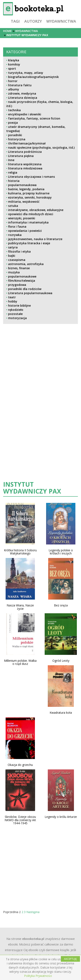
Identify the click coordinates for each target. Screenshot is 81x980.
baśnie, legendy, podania (26, 189)
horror (13, 81)
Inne (11, 160)
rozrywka (15, 235)
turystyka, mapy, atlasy (26, 73)
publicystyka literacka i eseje (29, 243)
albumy (14, 89)
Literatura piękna (21, 156)
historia (14, 181)
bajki (12, 256)
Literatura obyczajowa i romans (31, 177)
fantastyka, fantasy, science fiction (34, 118)
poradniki (15, 135)
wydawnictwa (61, 21)
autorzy (33, 21)
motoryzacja (17, 318)
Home (7, 31)
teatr (12, 297)
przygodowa (17, 285)
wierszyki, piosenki (22, 218)
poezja (13, 123)
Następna (33, 912)
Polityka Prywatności (38, 976)
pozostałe (15, 314)
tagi (15, 21)
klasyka (14, 60)
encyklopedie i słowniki (25, 114)
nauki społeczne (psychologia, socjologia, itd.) (41, 147)
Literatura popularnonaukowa (30, 293)
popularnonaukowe (22, 276)
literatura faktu (20, 85)
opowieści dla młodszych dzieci (31, 214)
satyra (13, 247)
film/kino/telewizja (22, 281)
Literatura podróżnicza (25, 152)
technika (14, 110)
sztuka (13, 206)
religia (13, 172)
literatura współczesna (25, 164)
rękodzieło (16, 310)
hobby (13, 301)
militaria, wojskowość (24, 202)
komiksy (14, 64)
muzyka (14, 272)
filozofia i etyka (19, 251)
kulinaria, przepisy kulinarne (29, 193)
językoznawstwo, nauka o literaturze (35, 239)
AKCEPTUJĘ (70, 959)
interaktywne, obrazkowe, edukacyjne (36, 210)
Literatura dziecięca (23, 98)
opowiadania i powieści (25, 231)
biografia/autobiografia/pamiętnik (33, 77)
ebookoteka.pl (33, 939)
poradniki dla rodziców (25, 289)
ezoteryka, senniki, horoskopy (30, 197)
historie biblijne (19, 305)
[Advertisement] (38, 363)
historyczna (17, 139)
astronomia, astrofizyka (26, 264)
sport (12, 69)
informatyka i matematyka (28, 222)
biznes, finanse (19, 268)
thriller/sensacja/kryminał (27, 143)
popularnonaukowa (22, 185)
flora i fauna (17, 226)
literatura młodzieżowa (25, 168)
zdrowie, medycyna (22, 93)
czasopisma (17, 260)
